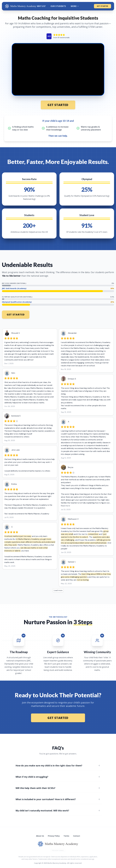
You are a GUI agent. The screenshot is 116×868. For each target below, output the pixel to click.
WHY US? (41, 6)
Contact (77, 836)
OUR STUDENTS (58, 6)
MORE (75, 6)
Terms (66, 836)
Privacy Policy (54, 836)
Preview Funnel (58, 850)
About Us (40, 836)
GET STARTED (102, 6)
